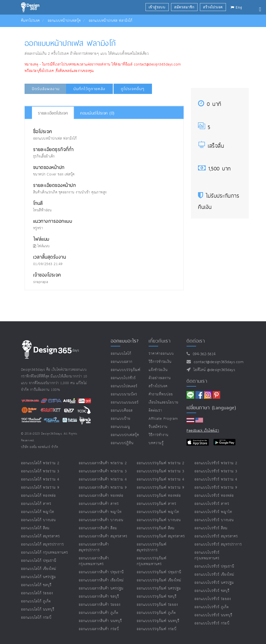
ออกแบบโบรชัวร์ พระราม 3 (216, 471)
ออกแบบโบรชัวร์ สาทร (212, 504)
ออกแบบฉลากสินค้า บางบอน (101, 520)
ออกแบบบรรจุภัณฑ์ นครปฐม (159, 588)
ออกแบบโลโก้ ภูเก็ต (36, 601)
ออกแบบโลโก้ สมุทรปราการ (42, 544)
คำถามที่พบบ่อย (161, 394)
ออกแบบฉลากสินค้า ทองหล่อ (101, 496)
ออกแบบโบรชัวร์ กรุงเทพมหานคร (207, 555)
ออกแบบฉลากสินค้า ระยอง (100, 605)
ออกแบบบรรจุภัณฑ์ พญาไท (158, 512)
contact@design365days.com (217, 362)
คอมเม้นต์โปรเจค (97, 113)
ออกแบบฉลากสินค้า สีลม (98, 528)
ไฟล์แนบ (42, 246)
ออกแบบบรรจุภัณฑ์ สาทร (156, 504)
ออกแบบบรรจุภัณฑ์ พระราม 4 (161, 479)
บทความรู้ (156, 443)
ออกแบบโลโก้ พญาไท (38, 512)
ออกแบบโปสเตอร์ (124, 386)
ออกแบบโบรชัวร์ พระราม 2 (216, 463)
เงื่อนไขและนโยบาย (164, 402)
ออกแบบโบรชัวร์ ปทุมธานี (214, 566)
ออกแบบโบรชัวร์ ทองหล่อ (214, 496)
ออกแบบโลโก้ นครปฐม (39, 577)
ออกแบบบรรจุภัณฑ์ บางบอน (159, 520)
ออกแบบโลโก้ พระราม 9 (40, 488)
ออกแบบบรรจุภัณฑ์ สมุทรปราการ (152, 547)
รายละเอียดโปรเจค (53, 113)
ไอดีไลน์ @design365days (213, 370)
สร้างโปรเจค (158, 386)
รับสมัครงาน (158, 427)
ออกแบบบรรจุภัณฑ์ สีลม (156, 528)
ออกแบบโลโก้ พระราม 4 (40, 479)
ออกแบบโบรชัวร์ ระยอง (213, 599)
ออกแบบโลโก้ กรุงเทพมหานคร (44, 553)
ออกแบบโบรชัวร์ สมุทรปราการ (218, 544)
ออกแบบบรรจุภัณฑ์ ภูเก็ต (156, 613)
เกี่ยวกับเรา (160, 341)
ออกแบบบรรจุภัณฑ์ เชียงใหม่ (159, 580)
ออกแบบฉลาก (122, 362)
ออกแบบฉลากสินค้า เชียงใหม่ (101, 580)
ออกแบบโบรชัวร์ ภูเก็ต (212, 607)
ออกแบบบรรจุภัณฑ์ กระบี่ (157, 629)
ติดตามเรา (197, 381)
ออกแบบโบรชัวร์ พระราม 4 (216, 479)
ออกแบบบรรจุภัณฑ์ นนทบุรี (158, 621)
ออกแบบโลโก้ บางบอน (38, 520)
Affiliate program (163, 419)
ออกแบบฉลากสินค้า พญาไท (100, 512)
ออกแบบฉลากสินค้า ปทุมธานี (101, 572)
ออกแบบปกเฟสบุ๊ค (125, 435)
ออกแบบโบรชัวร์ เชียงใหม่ (214, 575)
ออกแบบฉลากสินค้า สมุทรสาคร (103, 536)
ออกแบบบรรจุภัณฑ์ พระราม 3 (161, 471)
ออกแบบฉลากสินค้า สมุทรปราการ (94, 547)
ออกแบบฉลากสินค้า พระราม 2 (103, 463)
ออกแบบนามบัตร (124, 394)
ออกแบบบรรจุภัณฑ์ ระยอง (157, 605)
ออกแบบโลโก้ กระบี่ (36, 618)
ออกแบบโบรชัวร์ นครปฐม (214, 583)
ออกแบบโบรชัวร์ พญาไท (213, 512)
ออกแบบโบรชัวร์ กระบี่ (212, 623)
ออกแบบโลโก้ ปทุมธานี (39, 561)
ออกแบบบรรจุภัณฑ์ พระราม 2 (161, 463)
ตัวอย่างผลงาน (160, 378)
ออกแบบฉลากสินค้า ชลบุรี (99, 597)
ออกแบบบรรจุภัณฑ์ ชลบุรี (157, 597)
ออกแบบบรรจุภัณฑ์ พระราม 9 (161, 488)
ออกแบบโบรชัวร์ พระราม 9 (216, 488)
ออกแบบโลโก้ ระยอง (37, 593)
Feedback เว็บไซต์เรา (203, 431)
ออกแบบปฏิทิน (122, 443)
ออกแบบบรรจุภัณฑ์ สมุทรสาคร (161, 536)
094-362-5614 (203, 354)
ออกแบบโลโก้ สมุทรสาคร (40, 536)
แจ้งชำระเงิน (158, 370)
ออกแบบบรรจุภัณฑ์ (126, 370)
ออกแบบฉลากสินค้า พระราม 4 (103, 479)
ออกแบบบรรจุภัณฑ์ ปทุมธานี (159, 572)
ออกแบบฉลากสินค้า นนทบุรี (100, 621)
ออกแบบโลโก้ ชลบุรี (36, 585)
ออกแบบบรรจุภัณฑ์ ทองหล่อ (159, 496)
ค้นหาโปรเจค (30, 21)
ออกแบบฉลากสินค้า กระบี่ (99, 629)
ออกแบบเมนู (120, 427)
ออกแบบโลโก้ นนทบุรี (38, 609)
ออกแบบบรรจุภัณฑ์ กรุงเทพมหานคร (152, 561)
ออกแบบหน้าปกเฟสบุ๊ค (64, 21)
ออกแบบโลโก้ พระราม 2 (40, 463)
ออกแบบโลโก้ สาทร (36, 504)
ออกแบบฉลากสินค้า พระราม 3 (103, 471)
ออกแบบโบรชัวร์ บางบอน (214, 520)
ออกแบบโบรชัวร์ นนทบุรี (213, 615)
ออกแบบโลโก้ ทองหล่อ (38, 496)
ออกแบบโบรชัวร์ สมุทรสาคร (216, 536)
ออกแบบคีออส (122, 411)
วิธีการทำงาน (159, 435)
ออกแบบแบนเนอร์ (125, 402)
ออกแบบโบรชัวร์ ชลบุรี (212, 591)
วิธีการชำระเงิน (160, 362)
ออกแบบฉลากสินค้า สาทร (99, 504)
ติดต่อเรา (155, 411)
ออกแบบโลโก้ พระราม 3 (40, 471)
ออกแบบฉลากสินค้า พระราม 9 (103, 488)
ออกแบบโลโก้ (121, 354)
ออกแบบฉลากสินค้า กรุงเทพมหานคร (94, 561)
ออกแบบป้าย (121, 419)
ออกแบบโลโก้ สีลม (35, 528)
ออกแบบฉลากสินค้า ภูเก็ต (99, 613)
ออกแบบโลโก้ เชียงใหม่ (39, 569)
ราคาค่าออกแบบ (161, 354)
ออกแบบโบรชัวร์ (123, 378)
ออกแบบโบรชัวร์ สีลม (211, 528)
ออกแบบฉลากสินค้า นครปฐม (101, 588)
